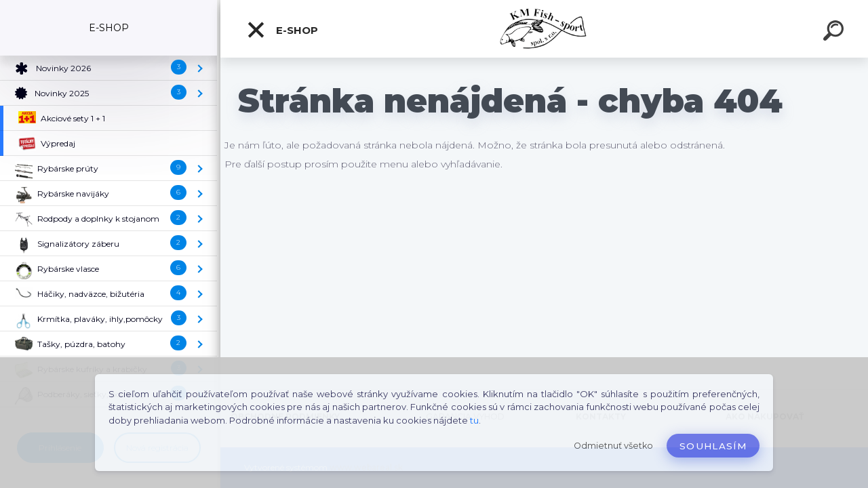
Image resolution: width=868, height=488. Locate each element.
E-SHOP (282, 30)
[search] (835, 33)
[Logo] (544, 29)
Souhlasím (713, 446)
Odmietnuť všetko (613, 446)
